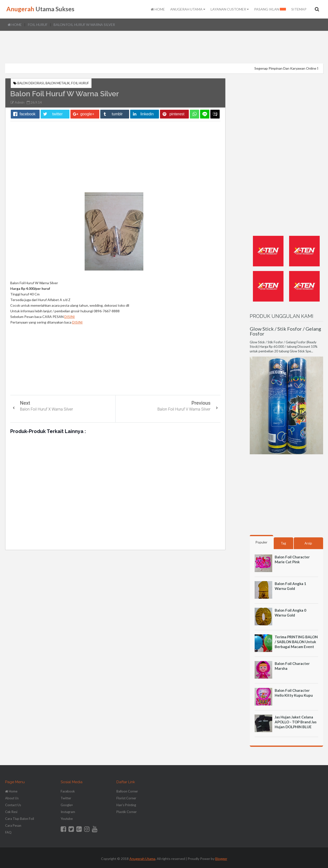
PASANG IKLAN (270, 9)
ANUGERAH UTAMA (188, 9)
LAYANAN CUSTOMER (230, 9)
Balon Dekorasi (31, 83)
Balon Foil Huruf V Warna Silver (184, 409)
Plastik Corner (127, 812)
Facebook (68, 791)
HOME (158, 9)
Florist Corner (126, 798)
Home (15, 25)
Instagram (68, 812)
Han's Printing (126, 805)
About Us (12, 798)
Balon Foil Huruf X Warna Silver (47, 409)
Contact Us (13, 805)
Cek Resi (11, 812)
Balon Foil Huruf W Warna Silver (84, 25)
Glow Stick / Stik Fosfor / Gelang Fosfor (285, 331)
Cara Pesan (13, 825)
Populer (261, 542)
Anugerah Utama (142, 859)
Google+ (67, 805)
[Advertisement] (164, 48)
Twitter (66, 798)
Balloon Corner (127, 791)
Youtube (67, 819)
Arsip (308, 543)
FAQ (8, 832)
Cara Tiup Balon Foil (20, 819)
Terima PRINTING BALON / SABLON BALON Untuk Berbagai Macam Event (296, 642)
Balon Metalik (58, 83)
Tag (283, 543)
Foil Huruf (38, 25)
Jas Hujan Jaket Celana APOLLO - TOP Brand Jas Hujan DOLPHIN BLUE (296, 722)
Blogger (221, 859)
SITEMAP (299, 9)
